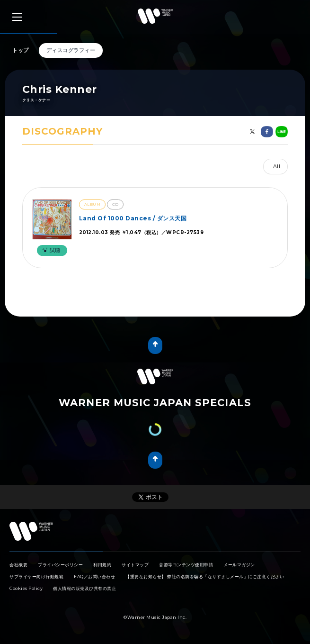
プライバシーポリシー (60, 565)
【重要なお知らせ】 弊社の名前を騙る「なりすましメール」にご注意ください (205, 576)
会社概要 (18, 565)
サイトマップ (135, 565)
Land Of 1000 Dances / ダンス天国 (133, 218)
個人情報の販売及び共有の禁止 (84, 588)
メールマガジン (239, 565)
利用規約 (102, 565)
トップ (21, 50)
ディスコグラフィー (71, 50)
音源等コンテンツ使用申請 (186, 565)
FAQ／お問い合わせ (94, 576)
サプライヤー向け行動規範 (36, 576)
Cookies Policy (26, 588)
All (277, 166)
